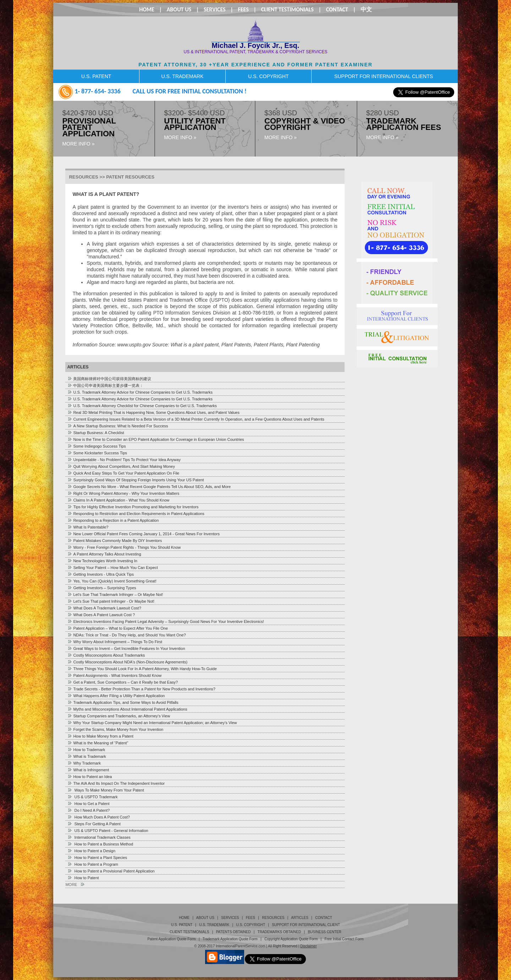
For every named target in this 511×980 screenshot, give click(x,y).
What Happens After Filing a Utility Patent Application (116, 696)
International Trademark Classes (99, 837)
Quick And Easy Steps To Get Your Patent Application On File (123, 473)
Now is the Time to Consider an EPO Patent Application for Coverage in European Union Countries (155, 439)
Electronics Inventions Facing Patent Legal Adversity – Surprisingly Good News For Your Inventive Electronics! (165, 622)
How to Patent (83, 878)
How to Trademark (86, 750)
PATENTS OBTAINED (233, 932)
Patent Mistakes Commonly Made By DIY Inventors (114, 541)
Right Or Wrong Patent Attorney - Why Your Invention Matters (123, 493)
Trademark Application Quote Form (230, 939)
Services (215, 9)
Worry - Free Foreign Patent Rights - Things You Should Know (124, 547)
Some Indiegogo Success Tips (96, 446)
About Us (179, 9)
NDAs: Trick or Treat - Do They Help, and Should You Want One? (126, 635)
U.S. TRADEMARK (182, 76)
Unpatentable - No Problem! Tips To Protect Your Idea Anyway (124, 460)
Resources (273, 918)
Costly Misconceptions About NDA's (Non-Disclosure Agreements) (127, 662)
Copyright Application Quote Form (291, 939)
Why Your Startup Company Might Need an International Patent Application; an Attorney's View (152, 723)
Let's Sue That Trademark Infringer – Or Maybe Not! (115, 595)
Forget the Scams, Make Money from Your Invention (115, 729)
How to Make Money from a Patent (100, 736)
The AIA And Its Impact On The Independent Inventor (116, 783)
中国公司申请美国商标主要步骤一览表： (105, 385)
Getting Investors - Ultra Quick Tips (100, 574)
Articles (300, 918)
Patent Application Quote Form (171, 939)
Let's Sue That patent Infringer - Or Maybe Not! (111, 601)
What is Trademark (86, 756)
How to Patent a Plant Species (97, 858)
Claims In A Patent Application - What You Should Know (118, 500)
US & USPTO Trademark (92, 797)
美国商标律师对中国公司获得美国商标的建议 (109, 379)
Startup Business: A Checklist (95, 433)
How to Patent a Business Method (100, 844)
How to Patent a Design (91, 851)
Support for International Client (306, 925)
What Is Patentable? (88, 527)
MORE (75, 885)
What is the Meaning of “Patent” (98, 743)
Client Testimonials (287, 9)
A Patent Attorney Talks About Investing (104, 554)
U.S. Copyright (251, 925)
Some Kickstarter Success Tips (97, 453)
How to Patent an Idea (89, 777)
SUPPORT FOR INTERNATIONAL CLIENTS (384, 76)
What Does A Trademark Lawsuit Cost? (104, 608)
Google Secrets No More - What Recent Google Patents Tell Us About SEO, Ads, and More (149, 487)
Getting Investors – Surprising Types (101, 588)
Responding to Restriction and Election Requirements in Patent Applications (136, 514)
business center (324, 932)
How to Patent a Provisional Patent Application (111, 871)
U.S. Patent (182, 925)
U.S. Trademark (214, 925)
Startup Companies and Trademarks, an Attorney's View (119, 716)
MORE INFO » (78, 144)
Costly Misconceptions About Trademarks (106, 655)
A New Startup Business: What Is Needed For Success (117, 426)
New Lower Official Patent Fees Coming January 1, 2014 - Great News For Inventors (143, 534)
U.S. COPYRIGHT (268, 76)
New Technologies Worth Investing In (102, 561)
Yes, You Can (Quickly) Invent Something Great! (112, 581)
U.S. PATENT (96, 76)
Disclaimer (309, 946)
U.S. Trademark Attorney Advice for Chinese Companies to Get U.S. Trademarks (140, 392)
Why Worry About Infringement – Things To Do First (115, 642)
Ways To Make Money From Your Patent (105, 790)
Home (147, 9)
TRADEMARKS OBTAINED (279, 932)
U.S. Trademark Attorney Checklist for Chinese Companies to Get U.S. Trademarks (142, 406)
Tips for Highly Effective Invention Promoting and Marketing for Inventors (133, 507)
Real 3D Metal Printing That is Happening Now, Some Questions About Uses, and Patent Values (153, 412)
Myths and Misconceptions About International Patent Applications (127, 709)
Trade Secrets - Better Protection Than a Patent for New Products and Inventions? (141, 689)
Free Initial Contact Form (344, 939)
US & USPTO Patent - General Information (108, 831)
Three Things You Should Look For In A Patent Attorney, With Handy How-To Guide (142, 669)
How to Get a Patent (88, 804)
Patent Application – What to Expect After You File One (117, 628)
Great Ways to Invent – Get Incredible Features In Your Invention (126, 648)
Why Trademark (84, 763)
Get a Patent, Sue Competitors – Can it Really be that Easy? (122, 682)
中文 (366, 9)
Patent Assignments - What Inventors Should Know (114, 675)
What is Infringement (88, 770)
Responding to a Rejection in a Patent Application (113, 520)
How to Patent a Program (93, 864)
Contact (337, 9)
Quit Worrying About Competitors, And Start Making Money (121, 466)
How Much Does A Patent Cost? (98, 817)
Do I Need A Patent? (88, 810)
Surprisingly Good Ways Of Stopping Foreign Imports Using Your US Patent (135, 480)
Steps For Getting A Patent (94, 824)
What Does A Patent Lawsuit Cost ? (101, 615)
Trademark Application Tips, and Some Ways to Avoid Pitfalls (123, 702)
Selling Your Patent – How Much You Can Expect (112, 568)
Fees (243, 9)
